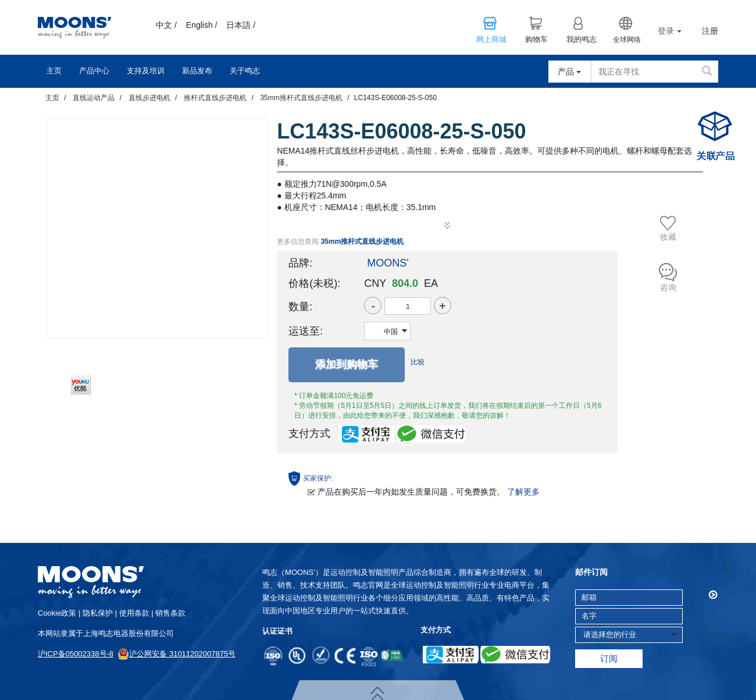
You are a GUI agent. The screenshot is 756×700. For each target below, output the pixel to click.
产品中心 (94, 71)
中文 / (166, 25)
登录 (670, 31)
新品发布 (197, 71)
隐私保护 (98, 613)
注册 (710, 31)
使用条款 (134, 613)
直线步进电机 (149, 98)
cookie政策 (57, 613)
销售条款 (170, 613)
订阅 (609, 658)
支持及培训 (146, 71)
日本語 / (241, 25)
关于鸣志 (245, 71)
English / (202, 25)
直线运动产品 (94, 98)
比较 (418, 362)
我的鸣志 (582, 40)
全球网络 (627, 40)
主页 (54, 71)
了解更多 (523, 492)
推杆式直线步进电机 (215, 98)
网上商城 (491, 40)
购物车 (536, 40)
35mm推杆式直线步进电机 (301, 98)
